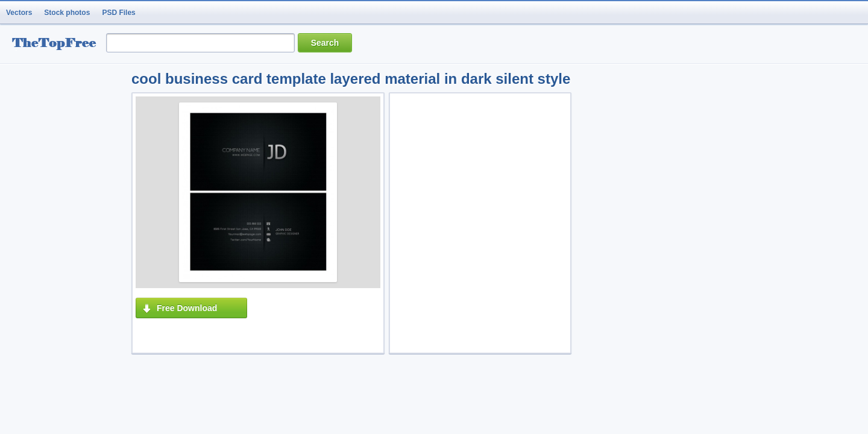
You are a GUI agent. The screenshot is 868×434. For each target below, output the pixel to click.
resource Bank (57, 44)
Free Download (187, 308)
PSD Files (118, 13)
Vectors (19, 13)
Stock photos (67, 13)
